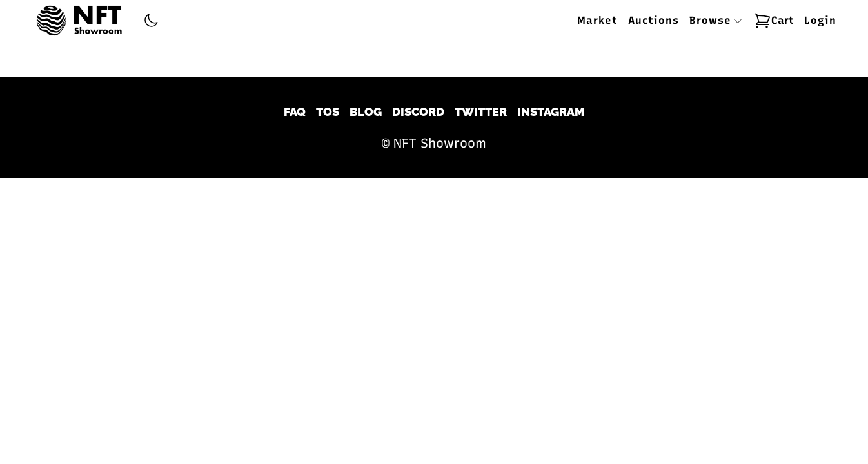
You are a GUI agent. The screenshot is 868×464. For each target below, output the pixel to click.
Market (597, 20)
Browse (716, 20)
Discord (418, 112)
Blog (366, 112)
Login (820, 20)
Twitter (481, 112)
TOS (328, 112)
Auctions (654, 20)
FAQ (295, 112)
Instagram (551, 112)
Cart (774, 21)
